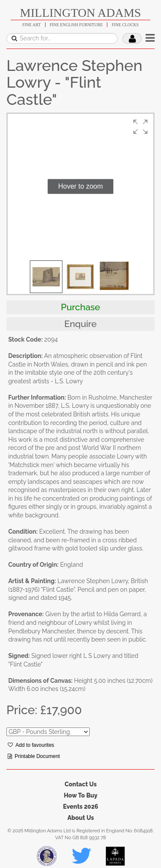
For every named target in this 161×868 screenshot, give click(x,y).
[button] (140, 127)
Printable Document (34, 756)
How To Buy (81, 795)
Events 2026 (81, 807)
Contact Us (80, 784)
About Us (81, 818)
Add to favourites (31, 745)
